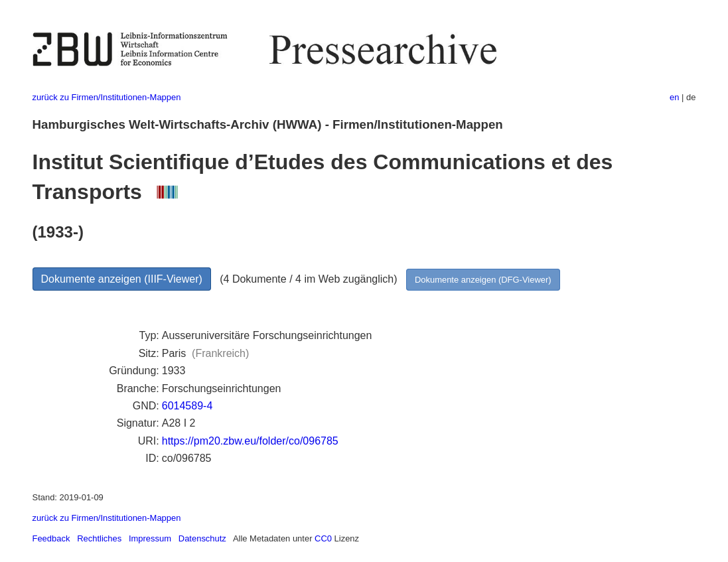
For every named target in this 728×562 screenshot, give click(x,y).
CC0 (323, 538)
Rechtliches (99, 538)
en (674, 97)
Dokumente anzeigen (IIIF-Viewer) (122, 279)
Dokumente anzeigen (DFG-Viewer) (483, 280)
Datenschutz (202, 538)
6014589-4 (187, 406)
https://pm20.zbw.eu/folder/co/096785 (250, 441)
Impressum (150, 538)
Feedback (51, 538)
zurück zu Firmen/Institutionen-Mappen (107, 97)
